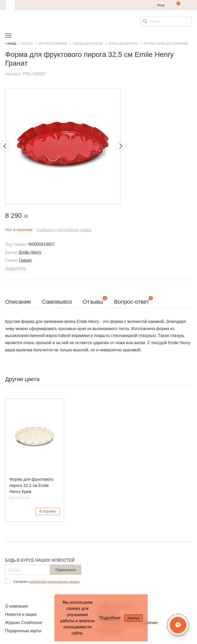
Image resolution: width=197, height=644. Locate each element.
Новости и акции (21, 614)
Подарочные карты (23, 631)
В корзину (48, 511)
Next (121, 146)
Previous (5, 146)
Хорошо (134, 618)
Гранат (25, 260)
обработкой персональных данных (55, 582)
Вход (161, 5)
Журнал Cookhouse (24, 623)
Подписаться (66, 570)
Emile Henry (30, 252)
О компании (16, 606)
